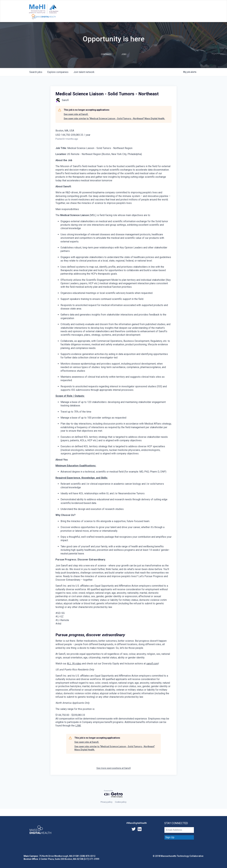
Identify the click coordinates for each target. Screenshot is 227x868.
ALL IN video (74, 664)
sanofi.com (152, 664)
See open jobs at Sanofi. (76, 114)
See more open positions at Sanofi (114, 768)
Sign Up (170, 837)
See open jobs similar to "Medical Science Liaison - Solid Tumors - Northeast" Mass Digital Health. (114, 119)
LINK (78, 726)
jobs (36, 72)
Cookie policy (121, 802)
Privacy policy (106, 802)
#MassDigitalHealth (137, 823)
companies (58, 72)
